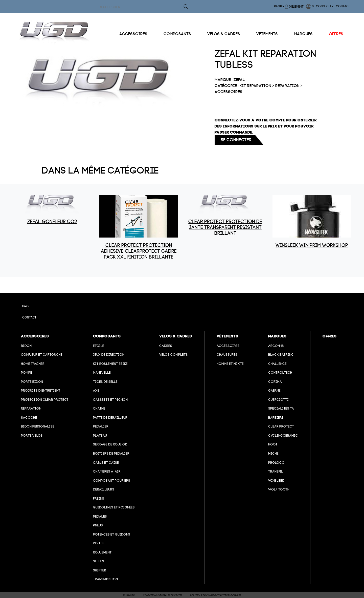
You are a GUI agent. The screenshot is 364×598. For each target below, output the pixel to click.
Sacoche (29, 418)
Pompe (27, 372)
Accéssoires (228, 346)
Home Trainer (33, 364)
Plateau (100, 435)
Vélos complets (174, 355)
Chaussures (227, 355)
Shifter (100, 570)
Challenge (277, 364)
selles (99, 561)
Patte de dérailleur (110, 418)
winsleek (276, 480)
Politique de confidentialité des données (216, 595)
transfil (276, 471)
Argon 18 (276, 346)
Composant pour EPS (112, 480)
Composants (177, 34)
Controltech (280, 372)
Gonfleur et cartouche (42, 355)
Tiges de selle (105, 382)
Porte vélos (32, 435)
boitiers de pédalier (111, 453)
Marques (303, 34)
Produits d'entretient (41, 390)
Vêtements (267, 34)
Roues (98, 543)
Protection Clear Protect (45, 400)
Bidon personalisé (38, 426)
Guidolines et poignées (114, 507)
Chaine (99, 408)
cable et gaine (106, 463)
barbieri (276, 418)
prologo (276, 463)
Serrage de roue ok (110, 444)
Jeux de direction (109, 355)
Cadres (166, 346)
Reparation (31, 408)
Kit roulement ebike (110, 364)
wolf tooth (279, 489)
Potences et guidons (112, 534)
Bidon (26, 346)
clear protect (281, 426)
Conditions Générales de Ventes (163, 595)
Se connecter (320, 7)
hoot (273, 444)
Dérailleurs (104, 489)
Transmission (105, 579)
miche (273, 453)
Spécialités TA (281, 408)
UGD (25, 306)
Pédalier (101, 426)
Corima (275, 382)
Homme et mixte (230, 364)
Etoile (99, 346)
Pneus (98, 525)
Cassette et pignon (110, 400)
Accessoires (133, 34)
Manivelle (102, 372)
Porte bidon (32, 382)
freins (99, 498)
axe (96, 390)
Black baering (281, 355)
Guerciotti (278, 400)
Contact (343, 6)
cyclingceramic (283, 435)
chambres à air (107, 471)
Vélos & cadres (224, 34)
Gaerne (274, 390)
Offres (336, 34)
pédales (100, 516)
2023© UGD (129, 595)
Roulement (102, 552)
